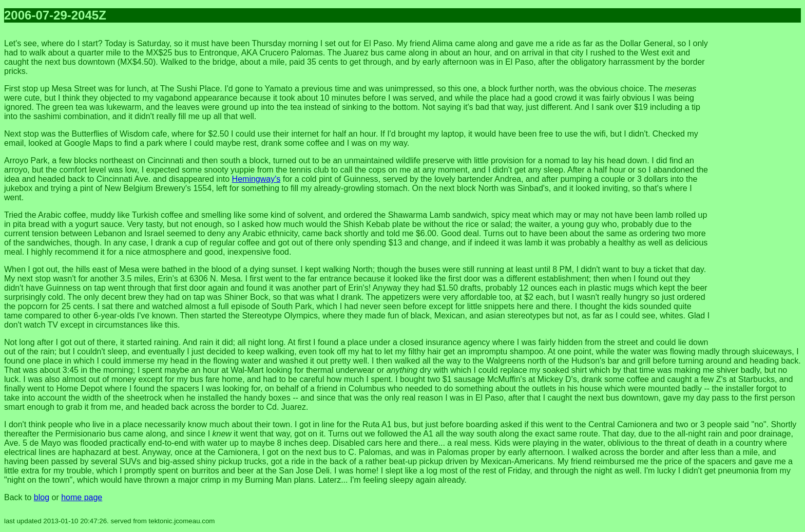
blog (42, 497)
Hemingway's (256, 179)
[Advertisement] (760, 185)
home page (82, 497)
